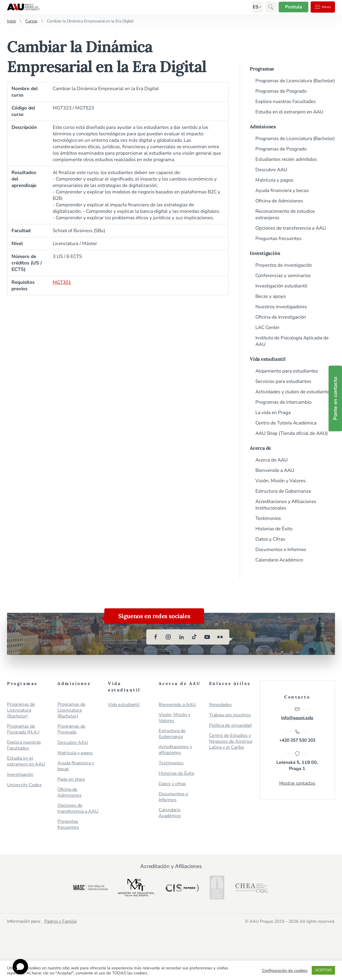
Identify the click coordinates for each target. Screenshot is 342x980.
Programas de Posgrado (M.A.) (23, 729)
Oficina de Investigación (281, 317)
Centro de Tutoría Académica (286, 423)
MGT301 (62, 282)
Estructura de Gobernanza (283, 491)
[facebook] (156, 637)
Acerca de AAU (271, 460)
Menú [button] (321, 7)
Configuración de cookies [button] (285, 970)
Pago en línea (71, 779)
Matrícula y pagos (274, 180)
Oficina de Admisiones (279, 201)
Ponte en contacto (335, 399)
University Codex (24, 785)
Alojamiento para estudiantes (287, 371)
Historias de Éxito (274, 529)
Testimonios (268, 518)
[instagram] (168, 637)
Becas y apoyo (271, 296)
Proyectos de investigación (284, 265)
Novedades (220, 705)
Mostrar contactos (297, 785)
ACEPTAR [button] (323, 970)
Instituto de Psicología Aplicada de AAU (292, 341)
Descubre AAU (271, 170)
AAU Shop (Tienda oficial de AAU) (292, 433)
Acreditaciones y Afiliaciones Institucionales (286, 505)
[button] (251, 7)
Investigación (265, 253)
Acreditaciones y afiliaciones (175, 750)
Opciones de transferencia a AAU (291, 228)
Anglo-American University (23, 7)
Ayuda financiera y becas (282, 190)
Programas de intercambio (283, 402)
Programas (262, 69)
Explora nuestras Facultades (286, 101)
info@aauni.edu (297, 714)
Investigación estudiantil (281, 286)
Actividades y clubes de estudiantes (294, 392)
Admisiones (263, 127)
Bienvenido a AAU (275, 470)
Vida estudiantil (268, 359)
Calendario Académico (279, 560)
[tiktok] (194, 637)
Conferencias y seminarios (283, 276)
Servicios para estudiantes (283, 381)
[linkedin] (181, 637)
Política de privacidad (230, 726)
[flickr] (220, 637)
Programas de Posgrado (281, 91)
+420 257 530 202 (297, 737)
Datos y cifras (172, 784)
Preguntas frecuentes (278, 238)
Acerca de (260, 448)
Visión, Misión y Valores (280, 481)
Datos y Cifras (270, 539)
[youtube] (207, 637)
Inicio (11, 21)
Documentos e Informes (281, 550)
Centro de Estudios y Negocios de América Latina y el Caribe (231, 742)
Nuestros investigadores (281, 307)
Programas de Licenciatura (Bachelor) (295, 81)
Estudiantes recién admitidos (286, 159)
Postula (290, 7)
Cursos (31, 21)
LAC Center (267, 327)
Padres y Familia (61, 921)
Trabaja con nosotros (230, 715)
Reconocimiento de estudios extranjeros (285, 214)
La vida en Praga (273, 413)
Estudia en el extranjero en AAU (289, 112)
